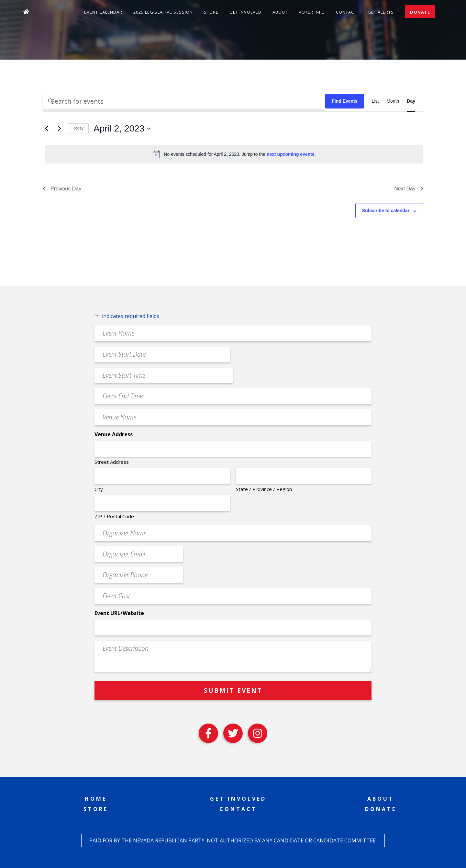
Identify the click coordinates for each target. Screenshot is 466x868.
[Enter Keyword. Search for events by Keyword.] (184, 101)
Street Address (112, 462)
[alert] (234, 154)
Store (211, 12)
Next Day (409, 189)
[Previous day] (47, 129)
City (99, 489)
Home (96, 799)
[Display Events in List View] (375, 101)
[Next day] (59, 129)
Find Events (344, 101)
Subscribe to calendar (386, 211)
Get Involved (245, 12)
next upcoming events (291, 154)
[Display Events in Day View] (411, 101)
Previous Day (62, 189)
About (280, 12)
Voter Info (312, 12)
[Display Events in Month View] (393, 101)
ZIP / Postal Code (114, 516)
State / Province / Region (264, 489)
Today (78, 128)
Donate (420, 12)
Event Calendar (103, 12)
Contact (346, 12)
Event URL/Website (119, 613)
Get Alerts (381, 12)
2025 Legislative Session (163, 12)
